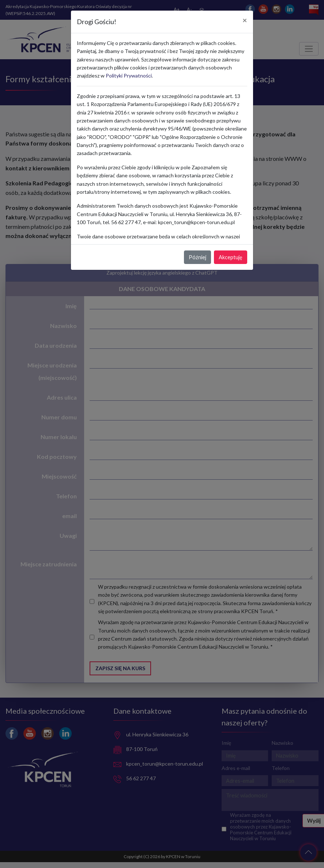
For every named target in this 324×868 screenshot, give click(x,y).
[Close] (245, 20)
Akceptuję (231, 257)
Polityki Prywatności (129, 76)
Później (197, 257)
